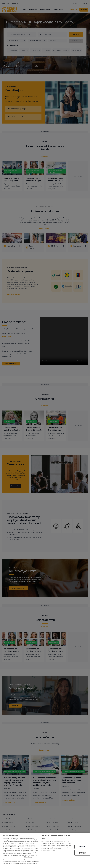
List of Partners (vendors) (48, 851)
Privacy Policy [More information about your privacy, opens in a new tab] (28, 857)
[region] (45, 850)
